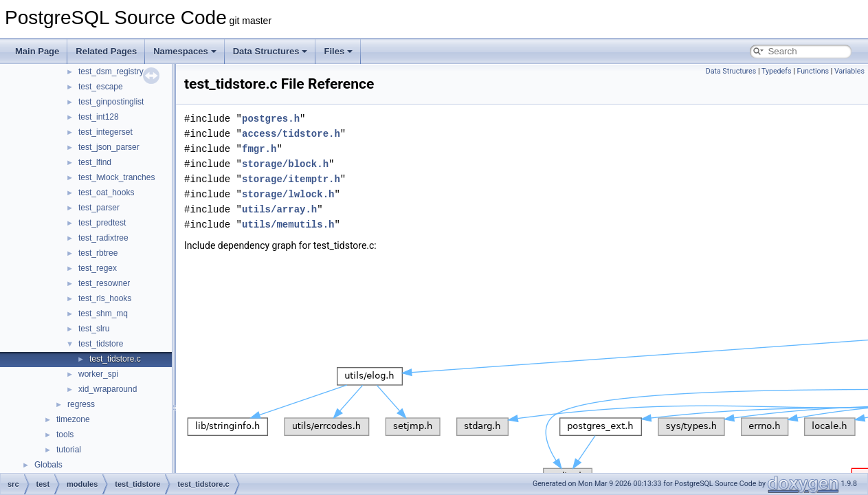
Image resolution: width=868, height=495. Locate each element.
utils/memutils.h (288, 224)
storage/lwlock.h (288, 194)
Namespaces (185, 51)
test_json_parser (109, 147)
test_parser (99, 208)
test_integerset (105, 132)
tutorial (69, 450)
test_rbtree (98, 253)
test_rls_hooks (105, 298)
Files (338, 51)
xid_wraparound (108, 389)
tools (65, 434)
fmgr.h (259, 149)
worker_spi (98, 374)
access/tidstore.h (291, 134)
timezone (73, 419)
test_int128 (99, 117)
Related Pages (106, 51)
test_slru (94, 329)
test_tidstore (101, 344)
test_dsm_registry (111, 71)
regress (81, 404)
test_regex (98, 268)
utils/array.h (279, 209)
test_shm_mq (103, 313)
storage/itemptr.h (291, 179)
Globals (48, 465)
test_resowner (104, 283)
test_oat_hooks (106, 192)
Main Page (37, 51)
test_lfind (95, 162)
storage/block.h (285, 164)
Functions (813, 71)
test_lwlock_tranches (116, 177)
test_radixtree (103, 238)
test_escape (101, 87)
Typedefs (777, 71)
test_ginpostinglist (111, 102)
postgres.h (271, 119)
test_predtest (102, 223)
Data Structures (270, 51)
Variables (849, 71)
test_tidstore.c (115, 359)
